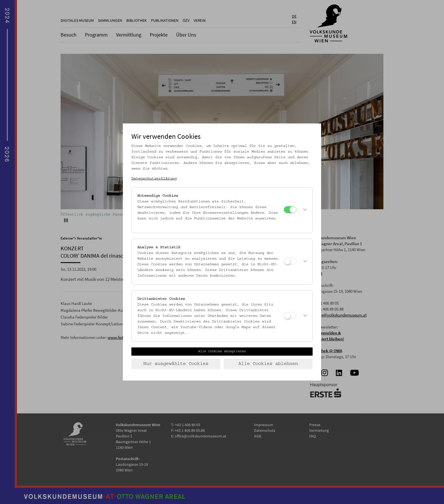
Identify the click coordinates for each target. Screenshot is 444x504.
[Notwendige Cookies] (290, 210)
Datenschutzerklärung (154, 179)
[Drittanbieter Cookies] (290, 316)
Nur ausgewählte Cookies (176, 364)
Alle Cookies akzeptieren (222, 351)
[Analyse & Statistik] (290, 261)
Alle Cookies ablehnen (268, 364)
